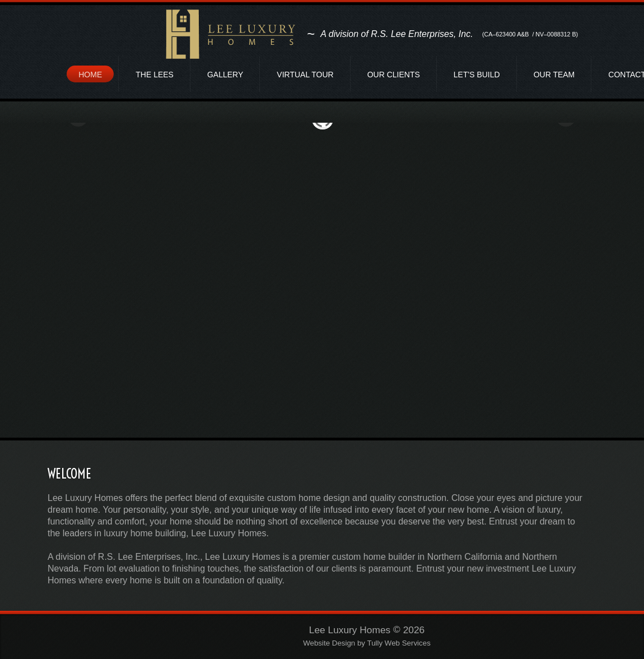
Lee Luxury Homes (350, 630)
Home (90, 75)
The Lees (155, 75)
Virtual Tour (305, 75)
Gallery (225, 75)
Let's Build (477, 75)
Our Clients (394, 75)
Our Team (554, 75)
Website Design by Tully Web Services (367, 644)
